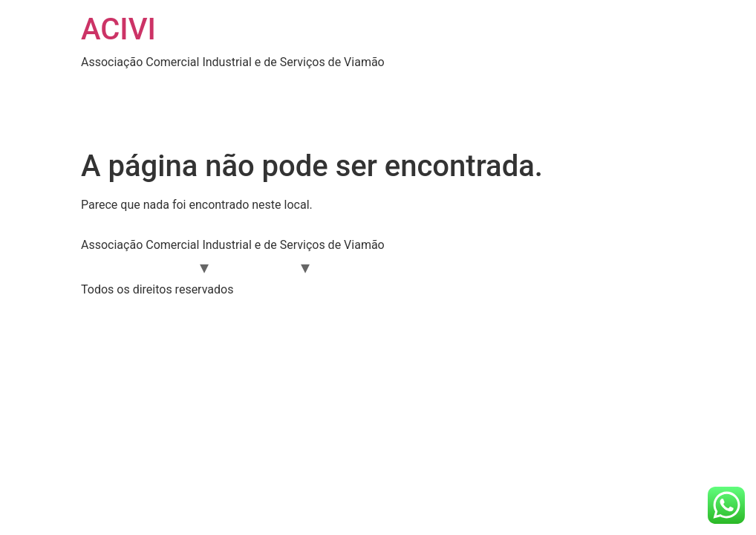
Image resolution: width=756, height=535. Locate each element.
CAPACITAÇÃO (520, 266)
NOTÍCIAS (552, 86)
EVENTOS (473, 86)
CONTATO (209, 116)
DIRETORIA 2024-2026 (361, 86)
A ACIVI (168, 266)
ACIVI (118, 29)
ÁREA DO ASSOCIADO (213, 86)
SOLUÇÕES (125, 116)
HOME (110, 86)
